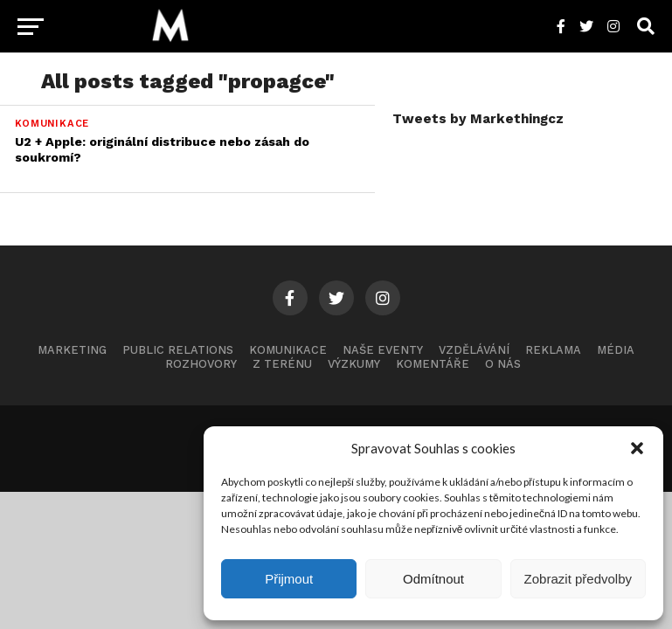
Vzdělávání (474, 350)
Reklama (553, 350)
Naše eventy (383, 350)
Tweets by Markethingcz (478, 119)
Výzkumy (354, 364)
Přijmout (289, 579)
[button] (637, 448)
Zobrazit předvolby (578, 579)
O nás (503, 364)
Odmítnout (433, 579)
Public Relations (178, 350)
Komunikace (288, 350)
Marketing (72, 350)
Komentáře (433, 364)
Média (616, 350)
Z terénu (282, 364)
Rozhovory (201, 364)
